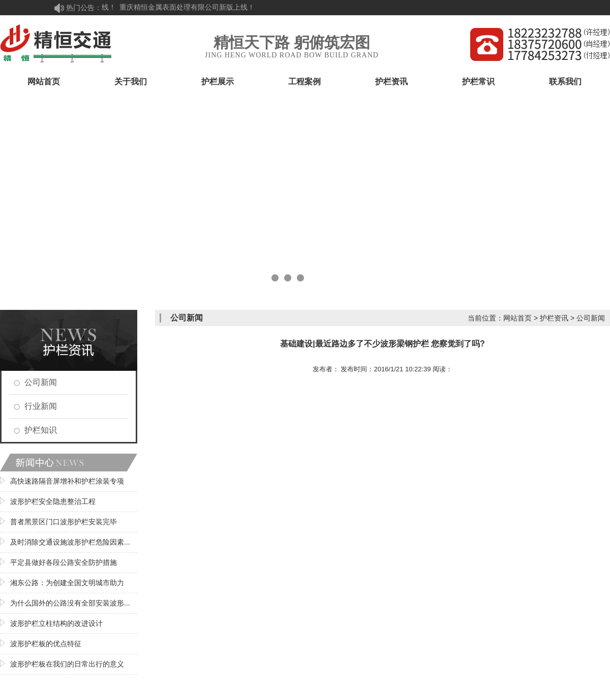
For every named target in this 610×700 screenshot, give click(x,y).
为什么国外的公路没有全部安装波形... (70, 603)
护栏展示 (218, 82)
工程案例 (304, 82)
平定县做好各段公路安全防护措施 (64, 562)
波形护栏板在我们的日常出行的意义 (67, 664)
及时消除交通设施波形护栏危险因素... (70, 542)
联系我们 (565, 82)
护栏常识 (478, 82)
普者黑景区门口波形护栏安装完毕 (64, 522)
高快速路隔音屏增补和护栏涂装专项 (67, 481)
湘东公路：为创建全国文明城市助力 (67, 583)
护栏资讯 (391, 82)
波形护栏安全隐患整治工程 (53, 501)
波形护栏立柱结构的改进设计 (56, 623)
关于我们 (131, 82)
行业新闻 (41, 406)
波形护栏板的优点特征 (46, 644)
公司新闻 (41, 382)
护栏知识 (41, 430)
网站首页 (44, 82)
